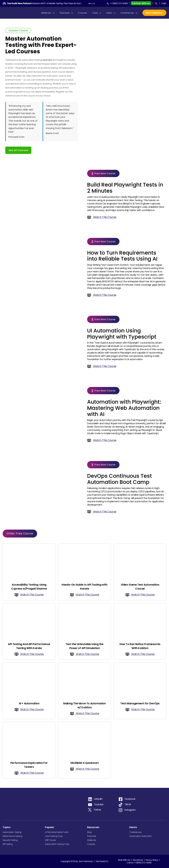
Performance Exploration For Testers (29, 765)
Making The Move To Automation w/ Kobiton (84, 705)
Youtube (99, 804)
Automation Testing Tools (57, 844)
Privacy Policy (152, 860)
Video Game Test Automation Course (140, 587)
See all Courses (18, 150)
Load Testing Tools (54, 836)
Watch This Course (102, 217)
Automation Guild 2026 (140, 836)
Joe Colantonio (86, 862)
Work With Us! (124, 860)
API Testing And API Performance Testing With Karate (29, 646)
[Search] (156, 3)
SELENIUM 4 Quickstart (84, 763)
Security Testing (10, 840)
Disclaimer (138, 860)
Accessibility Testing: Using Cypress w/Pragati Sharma (29, 587)
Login (164, 3)
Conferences (135, 832)
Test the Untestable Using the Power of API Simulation (84, 646)
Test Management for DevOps (140, 703)
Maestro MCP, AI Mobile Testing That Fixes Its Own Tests (45, 3)
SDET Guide (50, 840)
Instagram (130, 810)
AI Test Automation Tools (57, 832)
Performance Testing (12, 836)
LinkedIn (98, 799)
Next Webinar (154, 13)
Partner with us (141, 3)
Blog (89, 832)
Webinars (92, 840)
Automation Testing (12, 832)
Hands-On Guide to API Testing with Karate (84, 587)
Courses (91, 844)
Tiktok (128, 804)
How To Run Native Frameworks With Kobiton (140, 646)
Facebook (130, 799)
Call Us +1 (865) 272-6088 (139, 863)
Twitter (97, 810)
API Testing (8, 844)
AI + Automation (29, 703)
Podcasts (92, 836)
